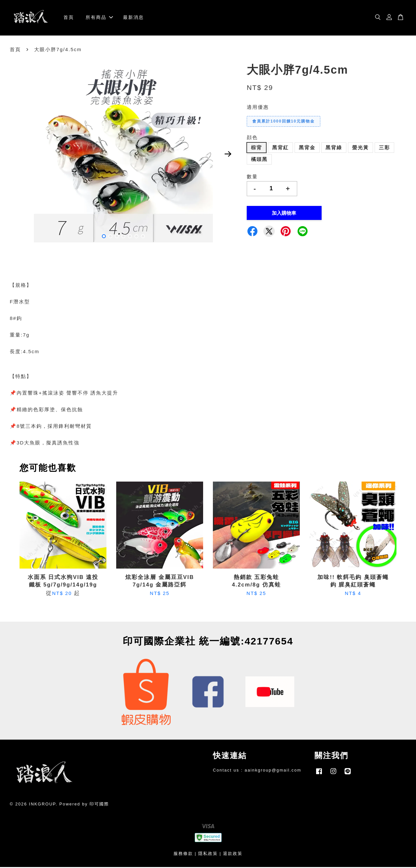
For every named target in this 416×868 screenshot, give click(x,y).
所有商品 (99, 18)
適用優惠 (258, 108)
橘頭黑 (259, 160)
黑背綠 (334, 148)
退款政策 (233, 854)
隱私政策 (208, 854)
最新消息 (133, 18)
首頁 (69, 18)
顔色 (252, 138)
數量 (252, 177)
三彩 (384, 148)
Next (228, 155)
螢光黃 (361, 148)
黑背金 (307, 148)
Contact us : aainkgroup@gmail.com (257, 771)
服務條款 (183, 854)
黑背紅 (280, 148)
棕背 (257, 148)
